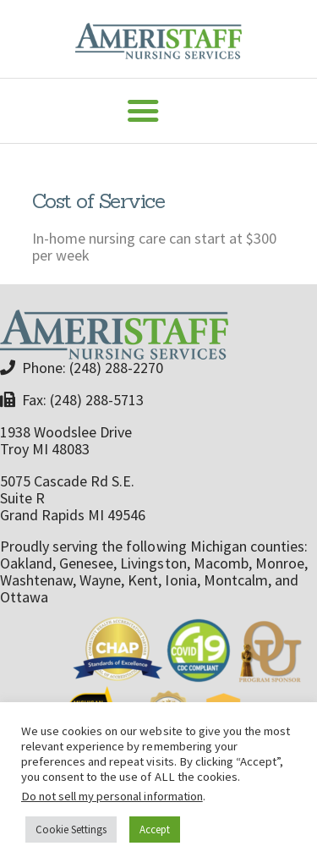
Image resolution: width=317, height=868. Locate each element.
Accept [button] (155, 830)
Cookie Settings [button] (71, 830)
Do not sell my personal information (112, 796)
